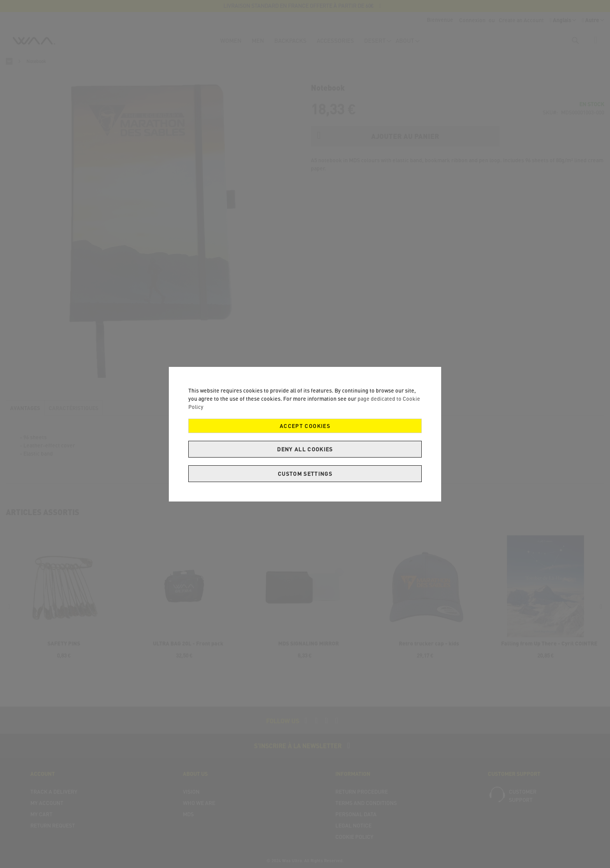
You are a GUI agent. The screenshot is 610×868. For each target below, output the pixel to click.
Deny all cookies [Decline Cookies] (305, 449)
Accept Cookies (305, 426)
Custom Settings (305, 474)
